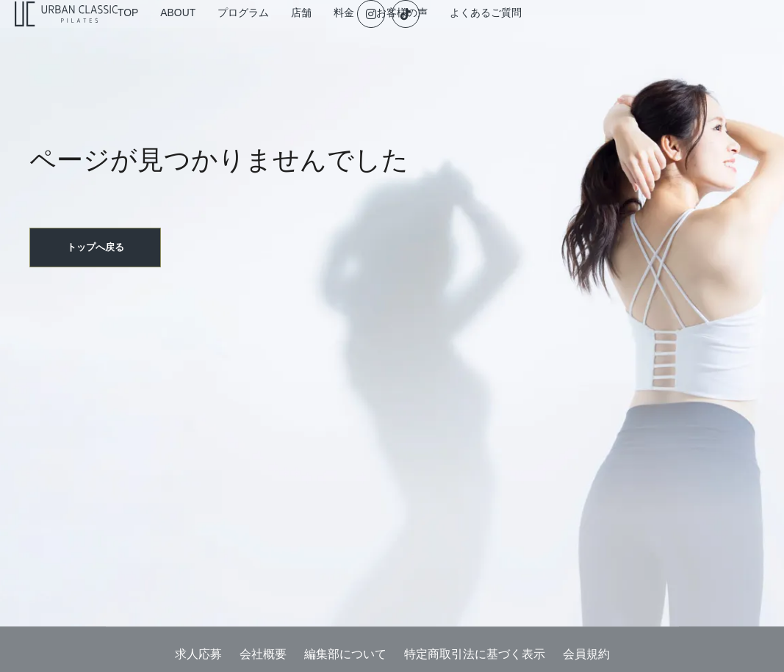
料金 (445, 34)
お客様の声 (510, 34)
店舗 (395, 34)
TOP (201, 34)
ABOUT (259, 34)
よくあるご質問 (599, 34)
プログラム (330, 34)
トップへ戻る (97, 289)
